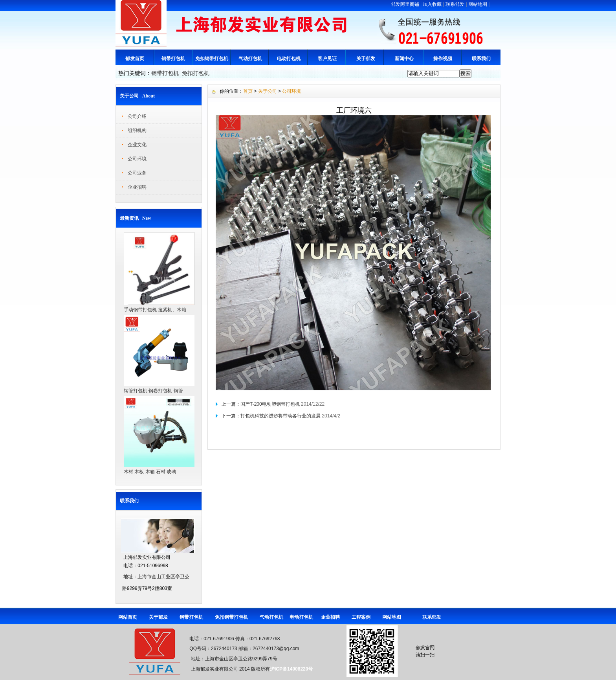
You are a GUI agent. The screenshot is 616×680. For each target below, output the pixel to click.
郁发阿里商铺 (405, 4)
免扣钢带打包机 (212, 59)
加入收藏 (432, 4)
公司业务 (137, 173)
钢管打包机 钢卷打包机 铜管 (153, 391)
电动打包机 (289, 59)
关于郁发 (366, 59)
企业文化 (137, 145)
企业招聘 (137, 187)
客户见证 (327, 59)
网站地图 (478, 4)
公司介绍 (137, 116)
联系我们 (481, 59)
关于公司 (268, 91)
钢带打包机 (173, 59)
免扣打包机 (196, 73)
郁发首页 (135, 59)
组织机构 (137, 130)
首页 (248, 91)
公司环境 (137, 159)
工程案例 (361, 617)
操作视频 (443, 59)
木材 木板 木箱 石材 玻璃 (150, 472)
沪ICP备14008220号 (291, 669)
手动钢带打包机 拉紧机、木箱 (155, 310)
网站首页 (128, 617)
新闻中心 (404, 59)
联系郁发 (455, 4)
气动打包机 (250, 59)
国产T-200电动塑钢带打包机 (270, 404)
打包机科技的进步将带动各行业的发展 (280, 416)
